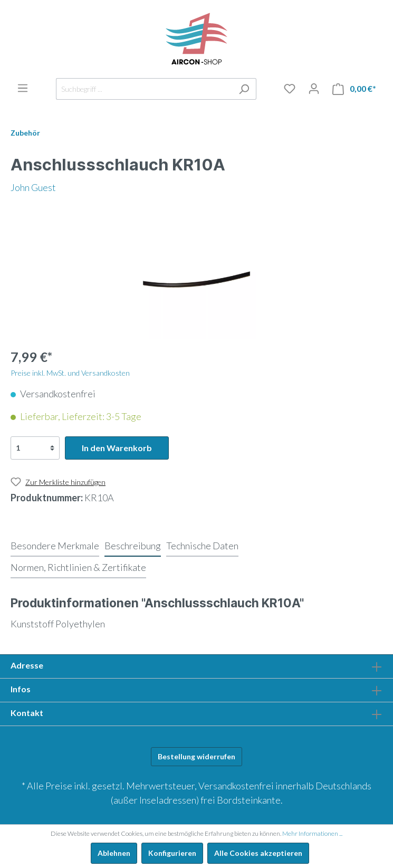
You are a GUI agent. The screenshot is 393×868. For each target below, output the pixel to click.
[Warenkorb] (354, 89)
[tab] (55, 546)
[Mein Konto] (314, 89)
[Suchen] (244, 89)
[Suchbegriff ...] (144, 89)
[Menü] (23, 88)
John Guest (33, 187)
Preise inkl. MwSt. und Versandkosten (70, 373)
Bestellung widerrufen (196, 756)
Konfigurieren (172, 853)
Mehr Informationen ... (312, 833)
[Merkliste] (290, 89)
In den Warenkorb (117, 448)
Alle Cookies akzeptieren (258, 853)
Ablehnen (114, 853)
